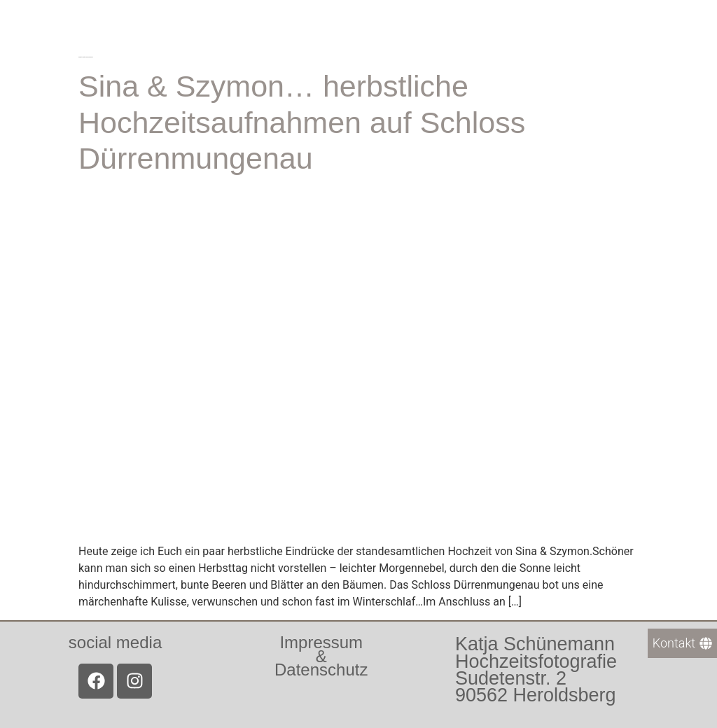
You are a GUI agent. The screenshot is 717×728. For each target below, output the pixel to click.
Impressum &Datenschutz (321, 656)
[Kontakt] (682, 643)
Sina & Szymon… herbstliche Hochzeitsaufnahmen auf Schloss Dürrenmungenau (302, 122)
